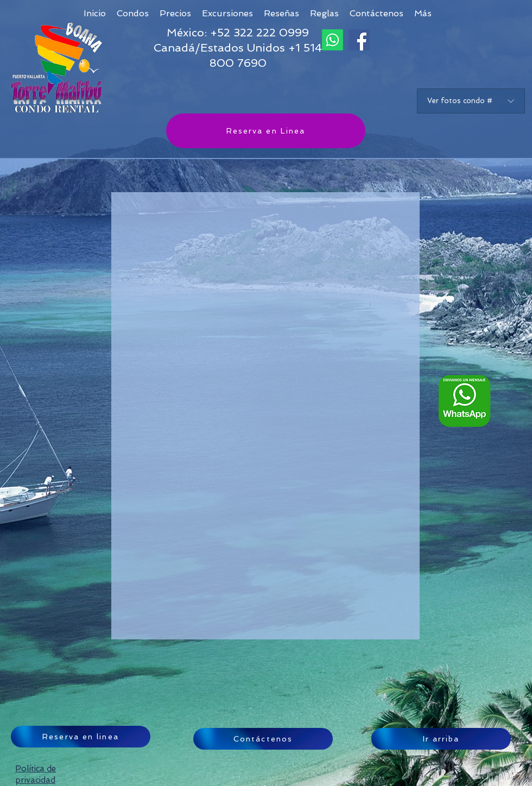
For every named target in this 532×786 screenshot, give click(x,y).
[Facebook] (359, 40)
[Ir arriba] (441, 739)
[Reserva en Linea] (266, 131)
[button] (423, 13)
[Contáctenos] (263, 739)
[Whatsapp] (332, 40)
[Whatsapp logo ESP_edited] (464, 401)
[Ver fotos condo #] (471, 101)
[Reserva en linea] (81, 737)
